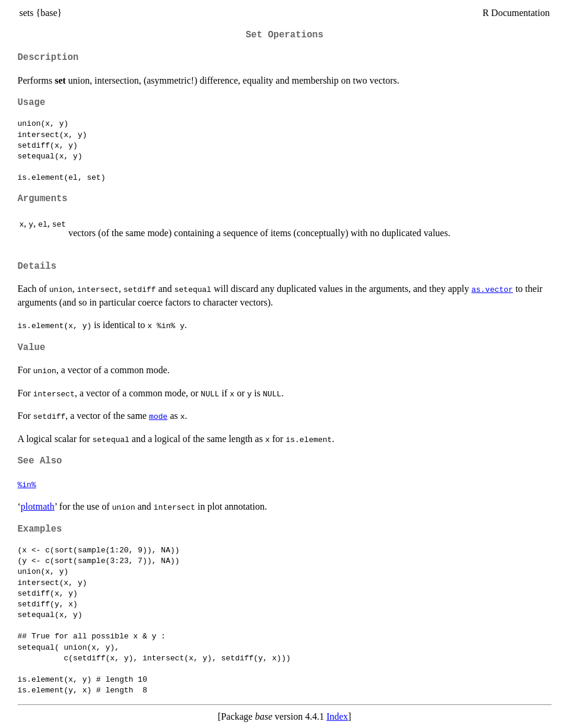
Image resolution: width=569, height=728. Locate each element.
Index (337, 716)
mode (158, 416)
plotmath (38, 506)
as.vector (492, 289)
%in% (27, 484)
